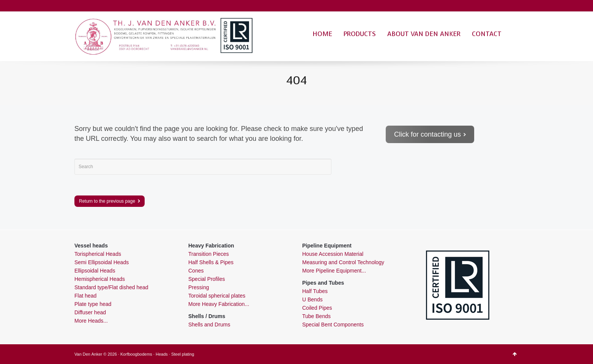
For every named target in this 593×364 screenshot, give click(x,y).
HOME (322, 34)
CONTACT (487, 34)
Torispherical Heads (98, 254)
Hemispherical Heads (100, 279)
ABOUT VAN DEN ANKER (424, 34)
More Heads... (91, 321)
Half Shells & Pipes (211, 262)
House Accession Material (333, 254)
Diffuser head (90, 312)
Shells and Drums (209, 325)
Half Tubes (315, 291)
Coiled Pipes (317, 308)
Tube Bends (316, 316)
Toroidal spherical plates (217, 296)
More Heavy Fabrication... (219, 304)
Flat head (85, 296)
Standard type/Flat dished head (111, 287)
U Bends (312, 299)
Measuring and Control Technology (343, 262)
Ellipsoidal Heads (95, 271)
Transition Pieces (209, 254)
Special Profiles (207, 279)
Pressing (199, 287)
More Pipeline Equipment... (334, 271)
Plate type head (93, 304)
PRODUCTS (360, 34)
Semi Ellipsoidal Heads (102, 262)
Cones (196, 271)
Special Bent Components (333, 325)
